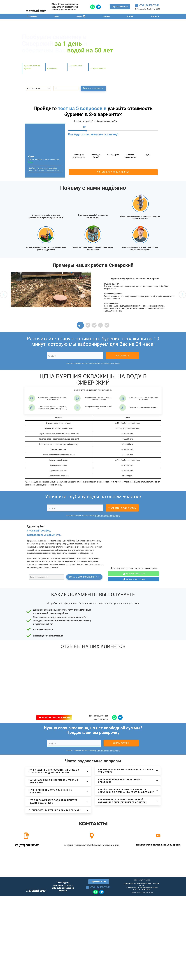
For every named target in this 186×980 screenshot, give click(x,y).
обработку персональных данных (107, 363)
